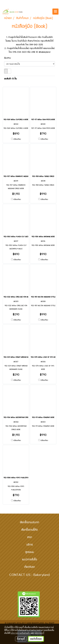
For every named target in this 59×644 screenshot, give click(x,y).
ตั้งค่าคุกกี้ (21, 639)
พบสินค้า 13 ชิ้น (10, 79)
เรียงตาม (9, 58)
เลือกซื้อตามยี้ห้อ (29, 530)
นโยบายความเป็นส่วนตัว (20, 633)
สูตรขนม (30, 552)
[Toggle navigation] (55, 12)
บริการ (30, 545)
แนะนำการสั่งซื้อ (30, 560)
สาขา (30, 538)
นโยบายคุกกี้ (39, 633)
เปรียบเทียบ (17, 139)
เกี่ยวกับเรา (30, 567)
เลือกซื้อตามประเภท (29, 523)
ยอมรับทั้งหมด (36, 639)
